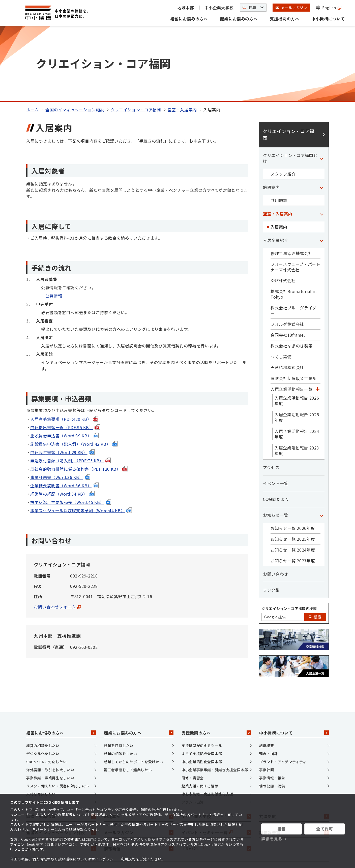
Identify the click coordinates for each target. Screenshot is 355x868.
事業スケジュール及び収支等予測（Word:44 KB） (81, 439)
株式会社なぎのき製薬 (291, 274)
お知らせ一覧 (276, 443)
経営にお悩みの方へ (189, 19)
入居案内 (279, 155)
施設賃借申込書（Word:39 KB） (64, 364)
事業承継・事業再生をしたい (50, 706)
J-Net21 (216, 777)
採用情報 (61, 777)
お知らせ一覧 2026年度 (293, 457)
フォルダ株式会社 (287, 252)
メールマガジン (139, 761)
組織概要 (267, 674)
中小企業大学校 (219, 8)
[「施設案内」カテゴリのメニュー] (321, 116)
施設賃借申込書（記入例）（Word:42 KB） (74, 372)
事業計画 (267, 698)
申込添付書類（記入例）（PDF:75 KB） (70, 389)
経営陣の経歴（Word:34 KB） (62, 422)
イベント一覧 (276, 412)
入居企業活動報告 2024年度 (297, 362)
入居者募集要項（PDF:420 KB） (64, 347)
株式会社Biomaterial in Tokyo (294, 222)
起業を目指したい (119, 674)
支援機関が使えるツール (202, 674)
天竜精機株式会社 (287, 296)
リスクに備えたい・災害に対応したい (58, 714)
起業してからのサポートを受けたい (133, 690)
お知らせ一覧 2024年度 (293, 478)
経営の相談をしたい (43, 674)
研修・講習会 (193, 706)
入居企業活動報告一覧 (291, 317)
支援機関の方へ (284, 19)
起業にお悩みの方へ (239, 19)
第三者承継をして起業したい (128, 698)
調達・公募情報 (61, 745)
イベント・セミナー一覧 (216, 761)
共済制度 (294, 745)
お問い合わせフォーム (57, 535)
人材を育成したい (41, 722)
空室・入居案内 (182, 38)
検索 (315, 545)
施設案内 (271, 116)
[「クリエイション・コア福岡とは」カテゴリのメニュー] (321, 86)
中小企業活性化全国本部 (202, 690)
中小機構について (328, 19)
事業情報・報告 (272, 706)
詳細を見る (272, 839)
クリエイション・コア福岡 (136, 38)
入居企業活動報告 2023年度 (297, 379)
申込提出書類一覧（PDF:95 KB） (65, 356)
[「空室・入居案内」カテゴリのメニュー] (321, 142)
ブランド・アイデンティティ (283, 690)
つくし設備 (281, 285)
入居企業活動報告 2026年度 (297, 329)
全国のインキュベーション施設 (75, 38)
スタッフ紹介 (283, 102)
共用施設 (279, 129)
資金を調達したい (41, 730)
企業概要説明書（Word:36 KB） (64, 414)
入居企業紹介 (276, 169)
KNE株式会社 (283, 209)
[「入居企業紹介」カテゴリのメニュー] (321, 169)
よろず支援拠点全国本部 (202, 682)
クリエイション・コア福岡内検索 (289, 537)
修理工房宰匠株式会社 (291, 182)
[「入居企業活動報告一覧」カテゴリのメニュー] (317, 317)
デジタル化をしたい (43, 682)
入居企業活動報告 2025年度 (297, 346)
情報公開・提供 (272, 714)
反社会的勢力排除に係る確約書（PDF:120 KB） (79, 397)
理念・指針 (268, 682)
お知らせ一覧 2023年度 (293, 489)
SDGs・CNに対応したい (46, 690)
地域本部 (186, 8)
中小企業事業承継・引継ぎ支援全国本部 (215, 698)
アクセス (271, 396)
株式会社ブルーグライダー (293, 239)
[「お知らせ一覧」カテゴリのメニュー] (321, 443)
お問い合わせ (276, 502)
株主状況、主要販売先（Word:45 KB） (71, 430)
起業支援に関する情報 (200, 714)
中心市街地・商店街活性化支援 (207, 722)
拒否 (282, 829)
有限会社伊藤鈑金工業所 (294, 307)
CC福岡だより (276, 428)
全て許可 (325, 829)
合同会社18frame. (288, 263)
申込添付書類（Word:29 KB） (62, 380)
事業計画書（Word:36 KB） (60, 405)
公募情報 (54, 224)
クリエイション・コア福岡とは (290, 86)
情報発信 (139, 777)
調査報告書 (294, 761)
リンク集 (271, 518)
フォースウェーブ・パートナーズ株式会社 (295, 195)
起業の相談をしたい (121, 682)
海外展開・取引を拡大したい (50, 698)
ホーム (33, 38)
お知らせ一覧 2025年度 (293, 467)
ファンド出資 (193, 730)
